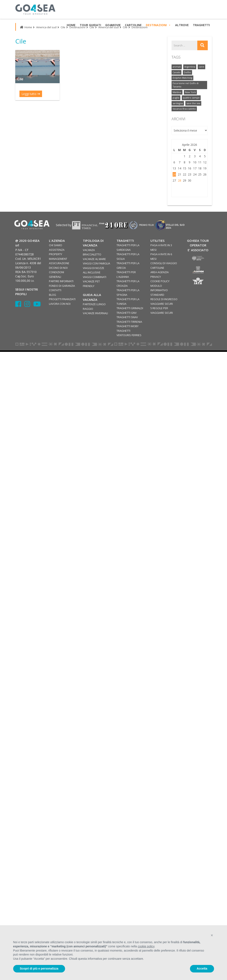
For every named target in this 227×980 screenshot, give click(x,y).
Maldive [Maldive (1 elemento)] (177, 92)
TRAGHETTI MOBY (128, 326)
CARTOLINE (157, 268)
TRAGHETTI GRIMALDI (130, 308)
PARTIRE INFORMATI (61, 281)
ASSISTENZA (57, 250)
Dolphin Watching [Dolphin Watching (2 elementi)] (182, 78)
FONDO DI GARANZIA (62, 286)
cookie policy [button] (146, 946)
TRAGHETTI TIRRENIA (129, 322)
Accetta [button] (202, 968)
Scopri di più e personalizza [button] (39, 968)
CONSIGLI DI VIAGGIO (164, 263)
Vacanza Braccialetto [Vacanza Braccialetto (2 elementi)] (184, 109)
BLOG (53, 295)
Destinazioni (77, 27)
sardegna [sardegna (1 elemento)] (178, 103)
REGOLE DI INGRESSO (164, 299)
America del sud (46, 27)
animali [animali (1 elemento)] (177, 67)
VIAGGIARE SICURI (162, 304)
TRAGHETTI (201, 25)
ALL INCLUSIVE (92, 272)
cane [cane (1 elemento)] (201, 67)
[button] (212, 935)
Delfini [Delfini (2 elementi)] (187, 72)
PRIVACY (156, 277)
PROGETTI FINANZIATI (62, 299)
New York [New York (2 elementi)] (190, 92)
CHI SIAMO (56, 245)
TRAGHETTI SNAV (127, 317)
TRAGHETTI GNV (127, 313)
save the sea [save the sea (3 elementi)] (193, 103)
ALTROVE (182, 25)
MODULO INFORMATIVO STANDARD (159, 290)
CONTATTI (55, 290)
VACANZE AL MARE (94, 259)
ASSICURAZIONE (59, 263)
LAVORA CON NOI (60, 304)
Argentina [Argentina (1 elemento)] (190, 67)
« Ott (175, 190)
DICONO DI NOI (58, 268)
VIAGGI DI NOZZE (94, 268)
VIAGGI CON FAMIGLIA (96, 263)
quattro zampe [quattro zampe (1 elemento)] (191, 98)
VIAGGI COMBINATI (95, 277)
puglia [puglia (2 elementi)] (176, 98)
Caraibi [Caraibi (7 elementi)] (176, 72)
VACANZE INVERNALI (95, 313)
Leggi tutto (31, 94)
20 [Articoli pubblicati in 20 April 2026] (174, 174)
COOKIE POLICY (160, 281)
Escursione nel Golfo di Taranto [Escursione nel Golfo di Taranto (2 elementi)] (186, 85)
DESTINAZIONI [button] (158, 25)
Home (26, 27)
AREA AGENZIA (160, 272)
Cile (63, 27)
